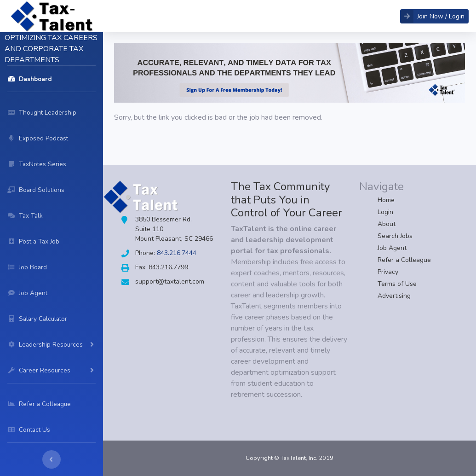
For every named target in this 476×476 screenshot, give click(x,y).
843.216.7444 (177, 253)
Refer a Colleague (404, 260)
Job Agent (392, 248)
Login (385, 212)
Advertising (394, 296)
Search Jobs (395, 236)
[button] (434, 16)
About (387, 224)
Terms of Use (397, 284)
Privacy (388, 272)
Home (386, 200)
